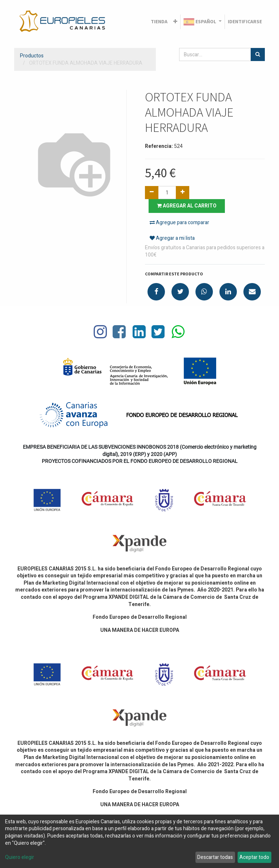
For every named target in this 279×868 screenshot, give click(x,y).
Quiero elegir (20, 857)
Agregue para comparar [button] (179, 223)
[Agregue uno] (183, 193)
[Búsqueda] (258, 54)
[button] (175, 22)
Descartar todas (215, 857)
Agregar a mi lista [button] (172, 238)
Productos (32, 56)
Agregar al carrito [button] (187, 206)
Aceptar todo (254, 857)
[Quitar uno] (152, 193)
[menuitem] (159, 22)
